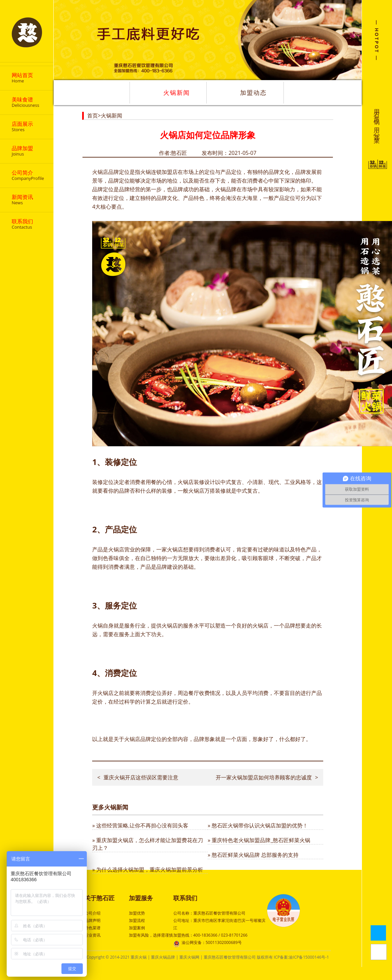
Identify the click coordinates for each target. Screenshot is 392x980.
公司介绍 (92, 913)
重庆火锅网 (189, 957)
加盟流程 (137, 920)
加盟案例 (137, 928)
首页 (92, 115)
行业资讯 (92, 935)
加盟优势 (137, 913)
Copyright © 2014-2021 (109, 957)
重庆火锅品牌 (163, 957)
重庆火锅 (139, 957)
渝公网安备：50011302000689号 (208, 943)
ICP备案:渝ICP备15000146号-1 (301, 957)
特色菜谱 (92, 928)
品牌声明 (92, 920)
